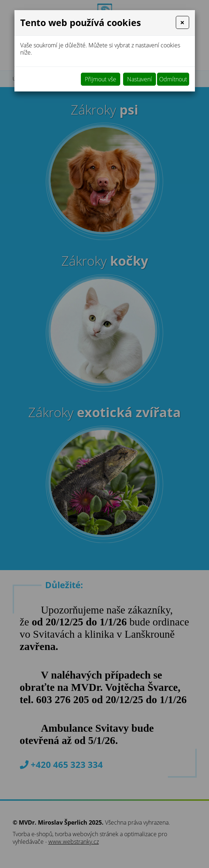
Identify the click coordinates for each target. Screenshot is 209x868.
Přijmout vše (101, 79)
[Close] (182, 22)
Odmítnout (173, 79)
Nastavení (140, 79)
